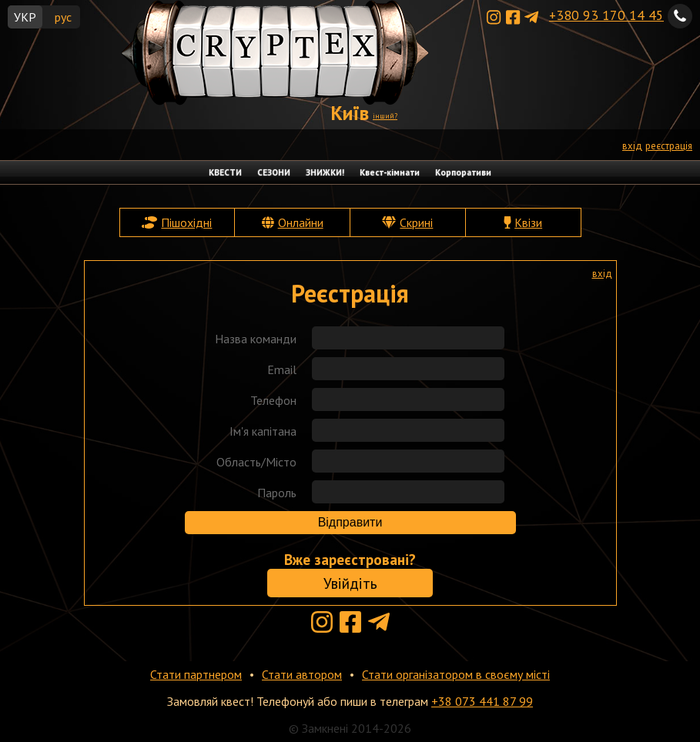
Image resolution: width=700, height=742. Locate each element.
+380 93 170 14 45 (606, 15)
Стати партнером (196, 674)
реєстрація (669, 146)
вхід (632, 146)
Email (282, 369)
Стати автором (302, 674)
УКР (25, 17)
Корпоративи (463, 172)
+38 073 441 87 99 (482, 701)
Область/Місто (256, 462)
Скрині (416, 222)
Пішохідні (186, 222)
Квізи (528, 222)
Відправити (350, 522)
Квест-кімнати (390, 172)
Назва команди (256, 339)
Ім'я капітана (263, 431)
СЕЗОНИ (274, 172)
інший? (385, 116)
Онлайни (301, 222)
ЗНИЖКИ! (325, 172)
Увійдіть (350, 583)
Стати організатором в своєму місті (456, 674)
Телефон (273, 400)
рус (63, 17)
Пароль (277, 493)
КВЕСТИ (225, 172)
